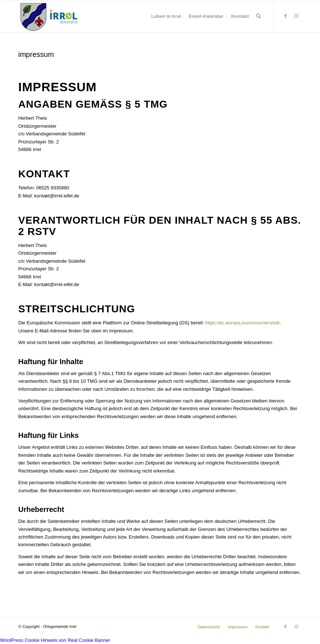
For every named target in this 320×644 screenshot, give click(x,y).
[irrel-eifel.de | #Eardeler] (50, 16)
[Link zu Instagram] (296, 16)
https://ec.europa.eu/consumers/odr (242, 323)
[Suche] (259, 16)
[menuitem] (166, 16)
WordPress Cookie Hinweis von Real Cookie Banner (55, 640)
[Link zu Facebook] (285, 16)
